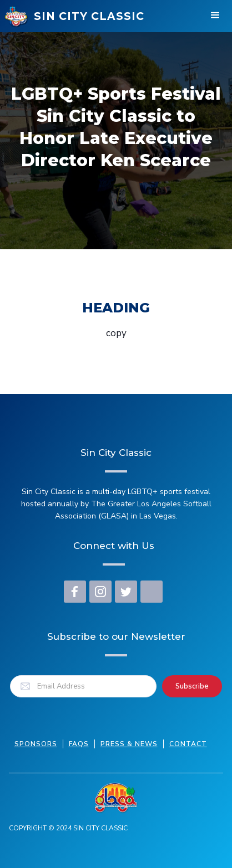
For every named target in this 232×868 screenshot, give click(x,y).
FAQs (79, 744)
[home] (74, 17)
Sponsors (36, 744)
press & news (129, 744)
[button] (215, 17)
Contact (188, 744)
